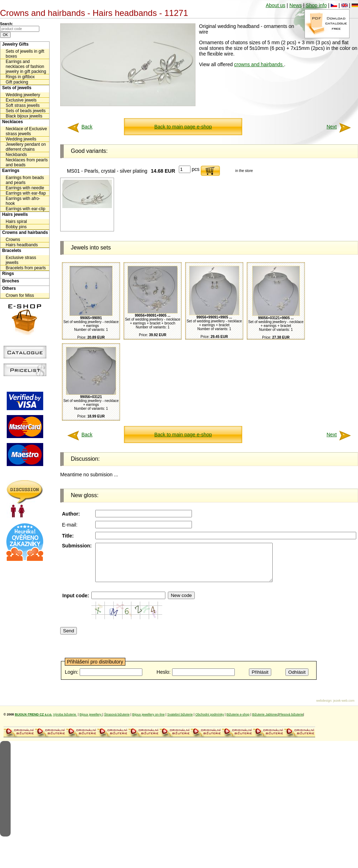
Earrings (11, 171)
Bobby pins (16, 227)
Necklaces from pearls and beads (27, 162)
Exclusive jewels (21, 100)
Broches (11, 281)
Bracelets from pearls (26, 268)
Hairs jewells (15, 214)
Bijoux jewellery (91, 722)
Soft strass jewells (23, 105)
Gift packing (17, 82)
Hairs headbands (22, 245)
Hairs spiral (16, 222)
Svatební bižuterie (180, 722)
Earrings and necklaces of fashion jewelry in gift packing (26, 67)
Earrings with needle (25, 188)
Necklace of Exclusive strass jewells (26, 131)
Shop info (316, 5)
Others (9, 288)
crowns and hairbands (259, 64)
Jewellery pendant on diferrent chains (26, 147)
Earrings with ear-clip (25, 209)
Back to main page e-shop (183, 127)
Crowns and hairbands (25, 232)
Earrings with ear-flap (26, 193)
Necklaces (13, 122)
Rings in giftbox (20, 77)
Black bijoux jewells (24, 116)
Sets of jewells (17, 88)
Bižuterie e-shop (238, 722)
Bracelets (12, 251)
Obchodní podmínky (210, 722)
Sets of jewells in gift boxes (25, 54)
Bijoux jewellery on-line (148, 722)
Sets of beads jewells (26, 111)
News (296, 5)
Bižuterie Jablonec (265, 722)
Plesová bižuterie (291, 722)
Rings (8, 274)
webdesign (324, 708)
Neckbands (16, 155)
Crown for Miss (20, 295)
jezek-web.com (344, 708)
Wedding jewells (21, 139)
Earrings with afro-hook (23, 201)
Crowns (13, 240)
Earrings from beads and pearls (25, 180)
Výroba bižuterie (65, 722)
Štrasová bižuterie (117, 722)
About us (275, 5)
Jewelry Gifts (15, 44)
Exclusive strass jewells (21, 260)
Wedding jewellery (23, 95)
